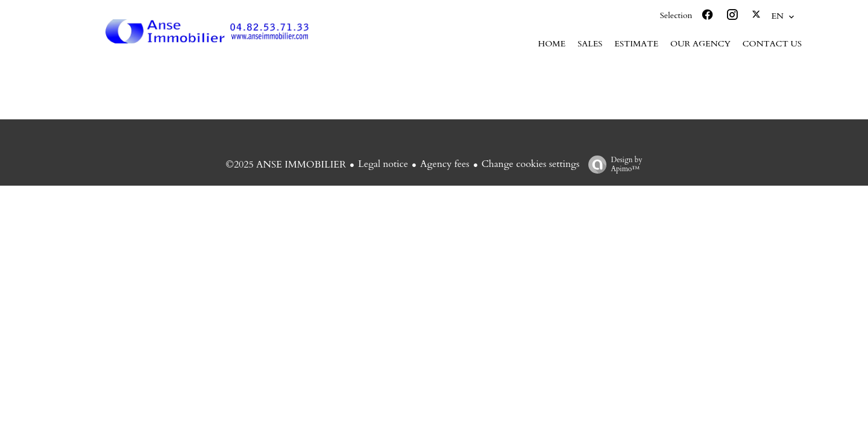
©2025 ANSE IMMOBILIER (286, 165)
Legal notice (383, 164)
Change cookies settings (531, 164)
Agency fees (445, 164)
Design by (612, 164)
